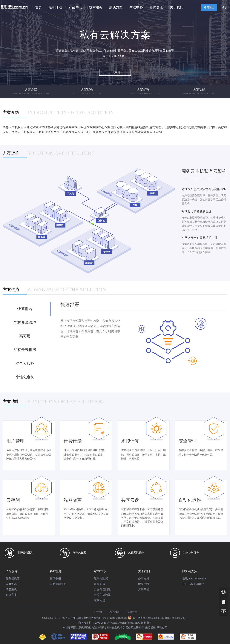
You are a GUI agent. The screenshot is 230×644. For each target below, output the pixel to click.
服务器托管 (13, 579)
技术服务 (96, 7)
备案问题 (99, 584)
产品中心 (76, 7)
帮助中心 (136, 7)
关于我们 (177, 7)
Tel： (185, 584)
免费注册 (209, 7)
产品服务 (12, 571)
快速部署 (25, 309)
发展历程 (144, 584)
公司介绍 (144, 579)
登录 (224, 7)
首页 (39, 7)
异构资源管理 (25, 322)
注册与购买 (101, 579)
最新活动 (55, 7)
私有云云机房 (25, 350)
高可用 (25, 336)
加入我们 (115, 612)
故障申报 (55, 579)
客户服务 (56, 571)
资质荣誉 (144, 589)
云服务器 (11, 584)
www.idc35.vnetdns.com (120, 623)
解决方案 (116, 7)
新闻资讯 (156, 7)
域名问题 (99, 600)
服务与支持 (190, 571)
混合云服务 (25, 363)
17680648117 (196, 584)
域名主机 (11, 589)
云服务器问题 (102, 589)
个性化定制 (25, 377)
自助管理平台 (58, 584)
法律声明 (132, 612)
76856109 (200, 579)
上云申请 (115, 72)
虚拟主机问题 (102, 595)
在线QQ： (188, 579)
